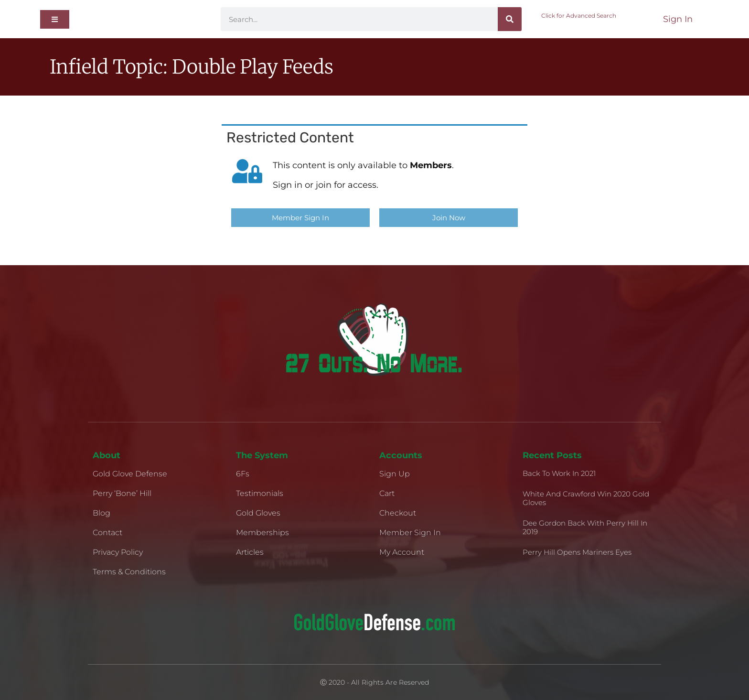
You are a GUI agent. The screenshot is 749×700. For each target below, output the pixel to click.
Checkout (398, 513)
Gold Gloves (258, 513)
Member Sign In (410, 533)
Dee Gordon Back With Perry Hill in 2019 (585, 527)
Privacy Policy (118, 552)
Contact (107, 533)
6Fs (243, 474)
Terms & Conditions (129, 572)
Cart (387, 493)
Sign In (678, 19)
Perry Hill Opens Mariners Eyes (577, 552)
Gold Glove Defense (130, 474)
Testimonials (260, 493)
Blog (102, 513)
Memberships (262, 533)
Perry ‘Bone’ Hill (122, 493)
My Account (402, 552)
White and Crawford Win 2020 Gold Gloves (586, 498)
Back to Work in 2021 (559, 473)
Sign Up (395, 474)
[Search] (510, 19)
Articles (250, 552)
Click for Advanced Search (579, 16)
